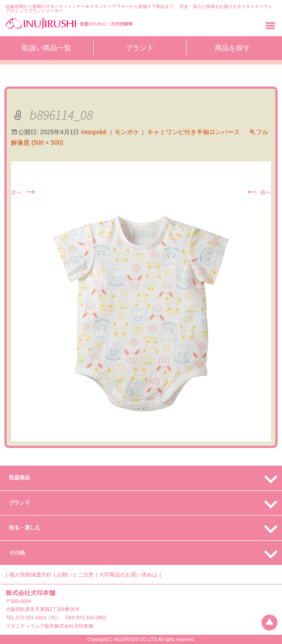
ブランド (140, 48)
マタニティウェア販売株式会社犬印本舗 (50, 626)
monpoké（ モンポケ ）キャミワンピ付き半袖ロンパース (160, 132)
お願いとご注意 (75, 575)
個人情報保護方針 (30, 575)
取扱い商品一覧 (46, 48)
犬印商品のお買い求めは (128, 575)
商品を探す (232, 48)
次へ (24, 192)
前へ (258, 192)
